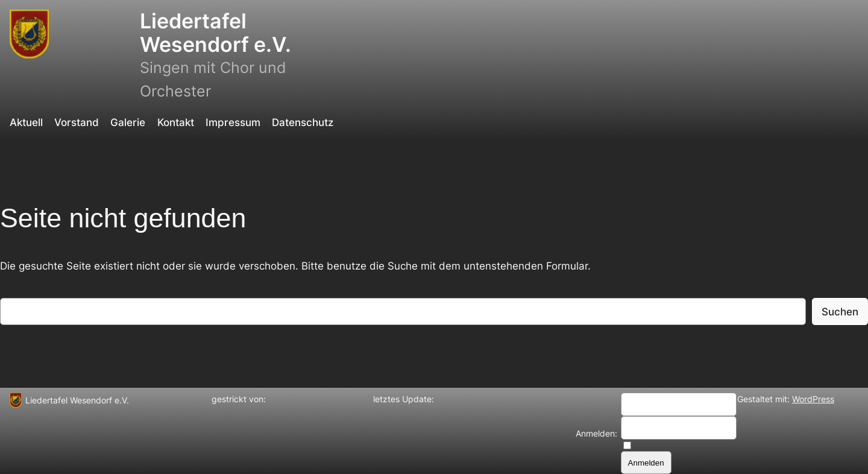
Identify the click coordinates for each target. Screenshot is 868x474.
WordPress (813, 399)
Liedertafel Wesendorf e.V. (215, 33)
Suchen (840, 312)
